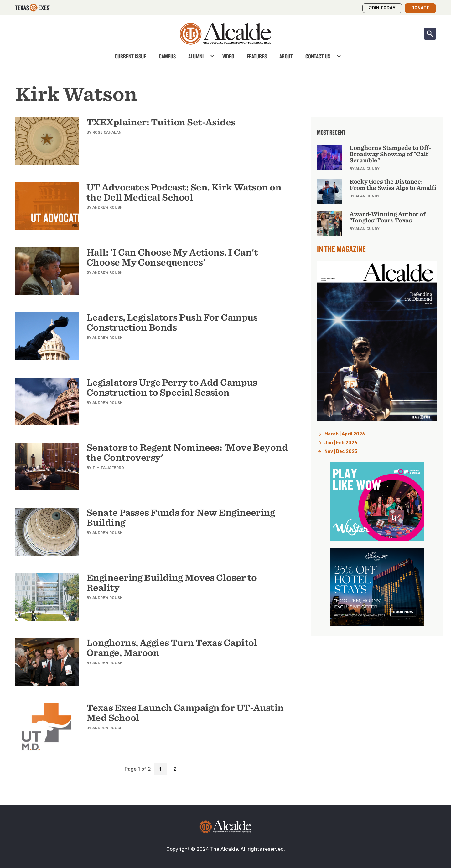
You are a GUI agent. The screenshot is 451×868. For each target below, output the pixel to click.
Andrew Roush (108, 207)
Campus (167, 56)
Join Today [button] (382, 8)
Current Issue (130, 56)
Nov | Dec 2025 (341, 452)
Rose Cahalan (107, 132)
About (286, 56)
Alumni (196, 56)
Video (228, 56)
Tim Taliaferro (108, 468)
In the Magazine (341, 249)
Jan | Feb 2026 (341, 443)
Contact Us (318, 56)
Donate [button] (420, 8)
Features (257, 56)
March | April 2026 (345, 434)
